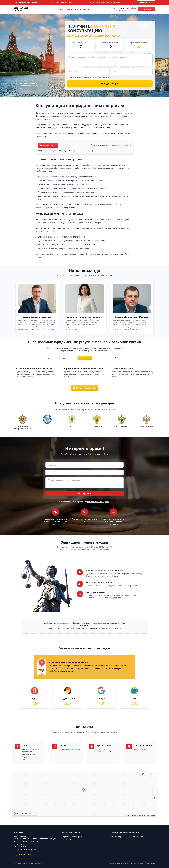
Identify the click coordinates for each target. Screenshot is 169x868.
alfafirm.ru (143, 863)
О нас (62, 9)
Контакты (87, 9)
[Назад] (17, 307)
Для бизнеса (85, 358)
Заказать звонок (140, 749)
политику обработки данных (101, 77)
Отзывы (78, 9)
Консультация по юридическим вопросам (80, 106)
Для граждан (69, 358)
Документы (120, 358)
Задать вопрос (48, 145)
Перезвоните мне (146, 9)
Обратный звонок (146, 2)
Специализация (51, 358)
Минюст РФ (67, 839)
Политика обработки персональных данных (127, 836)
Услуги (69, 9)
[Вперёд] (152, 307)
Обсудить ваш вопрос (85, 388)
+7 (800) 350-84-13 (65, 2)
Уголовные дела (103, 358)
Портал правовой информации (74, 836)
